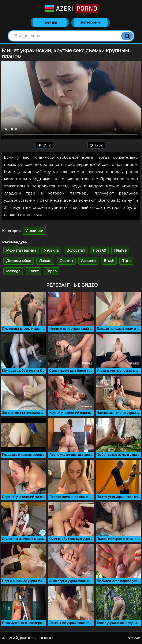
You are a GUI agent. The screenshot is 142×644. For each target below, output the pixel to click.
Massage (13, 271)
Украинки (34, 231)
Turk (126, 261)
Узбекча (51, 250)
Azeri (71, 8)
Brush (109, 261)
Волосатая (76, 250)
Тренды (50, 22)
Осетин (66, 261)
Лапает (45, 261)
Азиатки (88, 261)
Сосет (33, 271)
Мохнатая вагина (21, 250)
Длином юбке (19, 261)
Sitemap (134, 638)
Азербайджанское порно (27, 638)
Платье (120, 250)
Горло (52, 271)
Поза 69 (99, 250)
